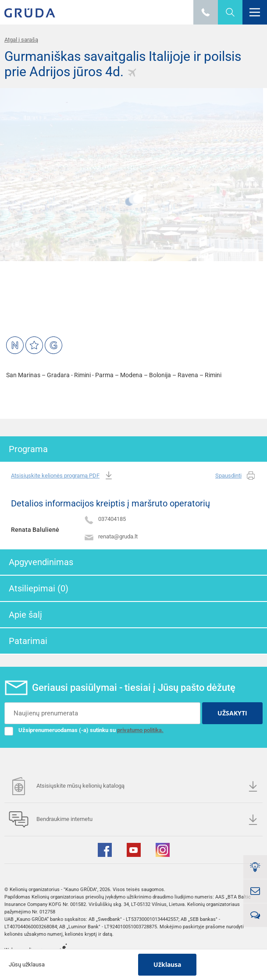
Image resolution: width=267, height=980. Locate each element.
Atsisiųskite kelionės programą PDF (62, 476)
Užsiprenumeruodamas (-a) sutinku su (84, 730)
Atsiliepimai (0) (39, 588)
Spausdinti (236, 476)
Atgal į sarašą (21, 40)
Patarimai (28, 641)
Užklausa (167, 964)
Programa (28, 449)
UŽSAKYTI (232, 713)
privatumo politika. (140, 730)
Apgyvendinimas (41, 562)
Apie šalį (25, 615)
